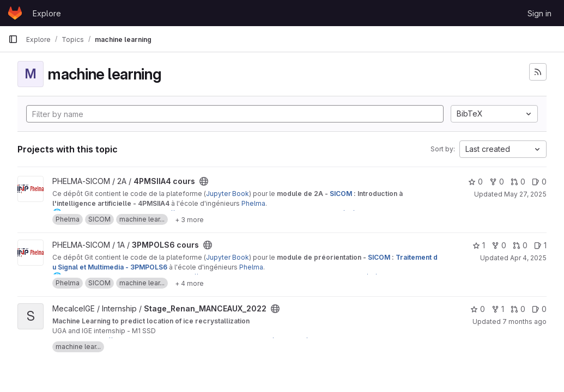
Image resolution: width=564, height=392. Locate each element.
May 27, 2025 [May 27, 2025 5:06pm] (525, 194)
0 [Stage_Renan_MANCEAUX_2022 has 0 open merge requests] (518, 309)
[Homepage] (15, 13)
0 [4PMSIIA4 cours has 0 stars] (475, 182)
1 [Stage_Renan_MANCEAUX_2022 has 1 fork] (498, 309)
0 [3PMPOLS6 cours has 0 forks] (499, 245)
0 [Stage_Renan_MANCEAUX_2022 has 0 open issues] (539, 309)
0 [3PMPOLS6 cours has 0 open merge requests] (520, 245)
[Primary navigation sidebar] (13, 39)
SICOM (341, 194)
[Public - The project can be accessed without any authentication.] (204, 181)
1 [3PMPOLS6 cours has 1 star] (479, 245)
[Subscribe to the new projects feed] (538, 72)
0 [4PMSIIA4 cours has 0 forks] (497, 182)
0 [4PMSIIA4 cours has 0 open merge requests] (518, 182)
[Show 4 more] (189, 283)
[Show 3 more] (189, 219)
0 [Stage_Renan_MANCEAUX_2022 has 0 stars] (478, 309)
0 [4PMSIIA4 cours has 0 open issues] (539, 182)
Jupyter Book (228, 194)
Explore (47, 13)
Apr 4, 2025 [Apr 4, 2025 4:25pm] (528, 258)
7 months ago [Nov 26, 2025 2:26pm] (524, 321)
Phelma (253, 203)
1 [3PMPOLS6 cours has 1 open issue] (540, 245)
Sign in (539, 13)
